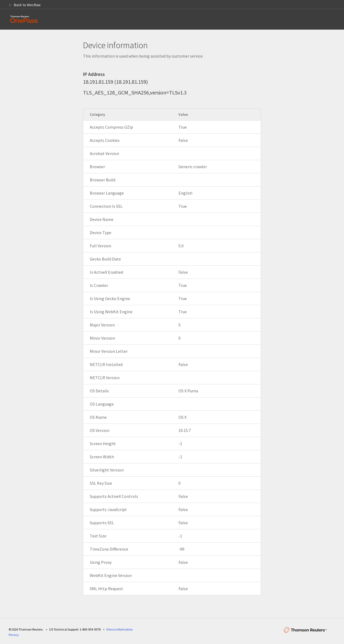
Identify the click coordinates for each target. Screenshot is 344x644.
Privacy (14, 635)
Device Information (120, 629)
